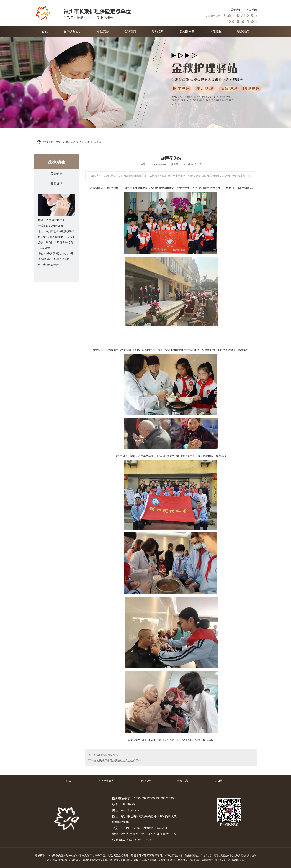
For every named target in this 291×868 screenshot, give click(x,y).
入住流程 (216, 31)
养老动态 (56, 174)
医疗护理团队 (72, 31)
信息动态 (70, 142)
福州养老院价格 (236, 860)
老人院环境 (187, 31)
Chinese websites (157, 164)
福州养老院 (207, 860)
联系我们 (243, 31)
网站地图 (252, 10)
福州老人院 (220, 860)
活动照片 (158, 31)
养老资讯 (56, 183)
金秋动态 (130, 31)
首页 (45, 31)
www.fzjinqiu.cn (131, 810)
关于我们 (236, 10)
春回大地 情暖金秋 (107, 755)
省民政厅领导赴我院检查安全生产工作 (118, 760)
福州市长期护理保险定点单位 (97, 11)
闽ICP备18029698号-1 (179, 860)
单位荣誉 (103, 31)
